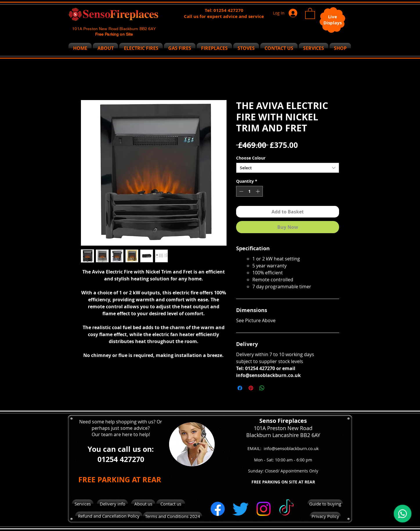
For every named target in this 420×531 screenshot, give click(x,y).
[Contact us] (171, 504)
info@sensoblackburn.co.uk (291, 448)
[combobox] (288, 168)
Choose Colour (251, 158)
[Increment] (258, 191)
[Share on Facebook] (240, 388)
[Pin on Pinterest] (251, 388)
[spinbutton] (249, 191)
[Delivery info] (112, 504)
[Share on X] (273, 388)
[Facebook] (218, 509)
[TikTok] (286, 509)
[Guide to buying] (325, 504)
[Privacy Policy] (325, 516)
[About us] (143, 504)
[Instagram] (264, 509)
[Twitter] (241, 509)
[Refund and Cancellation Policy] (109, 516)
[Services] (83, 504)
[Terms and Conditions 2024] (173, 516)
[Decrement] (241, 191)
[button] (310, 13)
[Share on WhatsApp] (262, 388)
